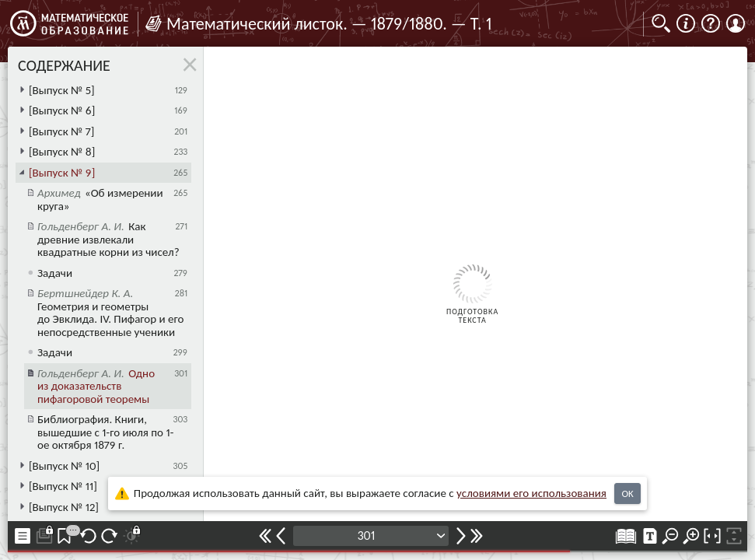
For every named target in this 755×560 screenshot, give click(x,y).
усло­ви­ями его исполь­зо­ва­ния (531, 493)
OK (627, 493)
